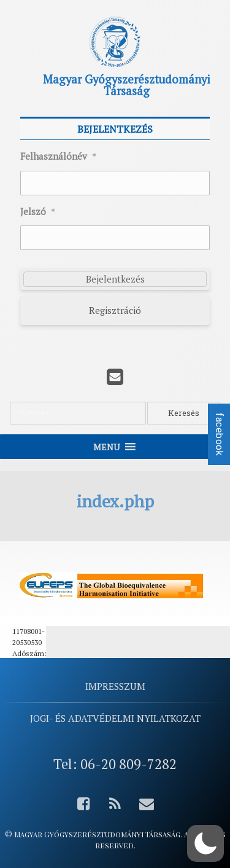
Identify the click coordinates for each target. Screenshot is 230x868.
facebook (219, 434)
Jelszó (38, 212)
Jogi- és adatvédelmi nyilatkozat (115, 718)
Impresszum (115, 686)
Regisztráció (115, 310)
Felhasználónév (58, 157)
